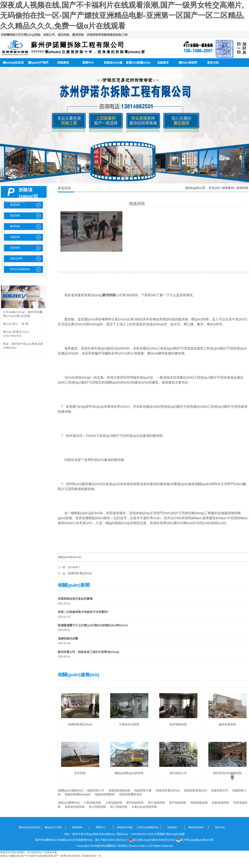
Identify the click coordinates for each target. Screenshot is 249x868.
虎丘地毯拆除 (156, 803)
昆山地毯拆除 (97, 807)
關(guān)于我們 (38, 63)
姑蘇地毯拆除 (220, 803)
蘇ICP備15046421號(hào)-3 (112, 840)
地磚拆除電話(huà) (80, 573)
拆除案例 (63, 63)
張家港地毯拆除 (75, 807)
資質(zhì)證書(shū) (138, 63)
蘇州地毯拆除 (135, 803)
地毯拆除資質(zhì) (195, 790)
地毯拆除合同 (219, 790)
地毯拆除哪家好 (105, 794)
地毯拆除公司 (96, 790)
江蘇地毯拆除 (92, 803)
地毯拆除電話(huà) (168, 790)
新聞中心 (88, 63)
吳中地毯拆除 (178, 803)
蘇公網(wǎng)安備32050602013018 (152, 840)
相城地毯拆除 (199, 803)
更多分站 (213, 63)
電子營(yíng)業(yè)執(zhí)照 (195, 840)
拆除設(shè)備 (113, 63)
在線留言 (163, 63)
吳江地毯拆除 (119, 807)
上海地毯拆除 (114, 803)
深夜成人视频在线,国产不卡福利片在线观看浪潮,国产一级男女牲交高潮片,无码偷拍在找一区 (51, 856)
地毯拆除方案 (143, 790)
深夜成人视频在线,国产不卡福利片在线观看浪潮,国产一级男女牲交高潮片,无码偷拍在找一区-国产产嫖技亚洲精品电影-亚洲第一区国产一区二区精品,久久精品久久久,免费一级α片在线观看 (122, 15)
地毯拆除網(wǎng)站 (78, 794)
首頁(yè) (214, 188)
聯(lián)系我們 (188, 63)
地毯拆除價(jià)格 (119, 790)
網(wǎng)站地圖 (175, 834)
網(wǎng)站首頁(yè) (13, 64)
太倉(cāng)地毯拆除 (144, 807)
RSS (151, 834)
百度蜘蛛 (160, 834)
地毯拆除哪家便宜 (131, 794)
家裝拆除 (243, 188)
